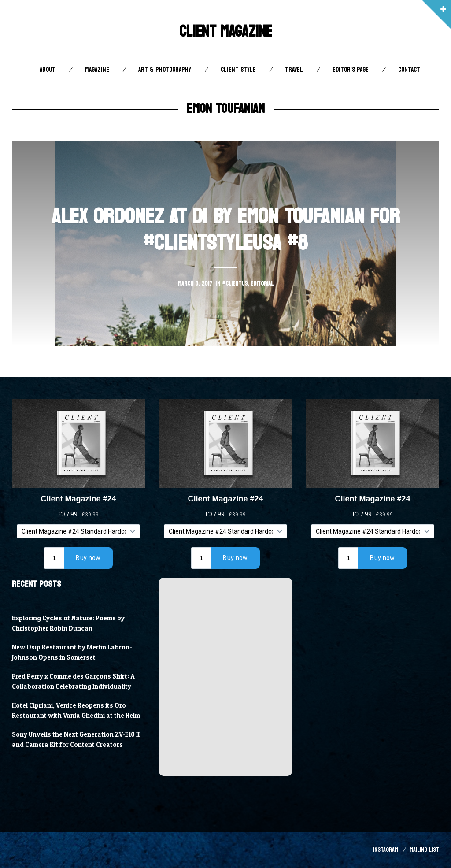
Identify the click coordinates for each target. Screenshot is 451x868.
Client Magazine (226, 32)
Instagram (386, 850)
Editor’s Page (351, 70)
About (48, 70)
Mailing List (424, 850)
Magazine (97, 70)
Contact (409, 70)
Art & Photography (165, 70)
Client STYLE (238, 70)
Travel (294, 70)
